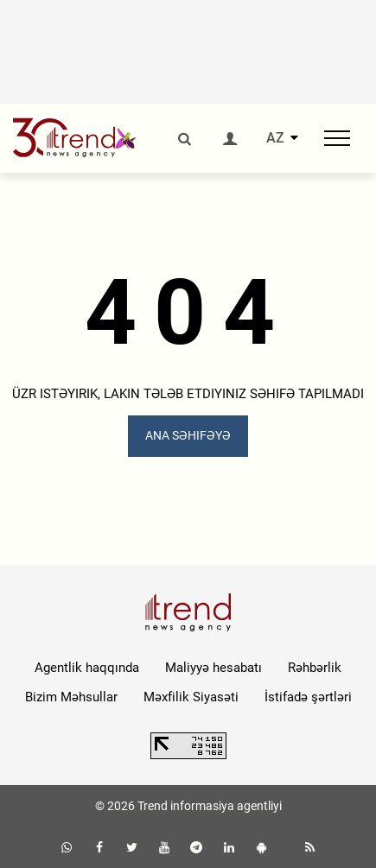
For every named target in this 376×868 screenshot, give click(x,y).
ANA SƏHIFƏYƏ (188, 435)
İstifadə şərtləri (308, 697)
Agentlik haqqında (87, 668)
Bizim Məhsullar (71, 697)
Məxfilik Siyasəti (191, 697)
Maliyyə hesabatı (213, 668)
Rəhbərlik (315, 668)
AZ (275, 138)
